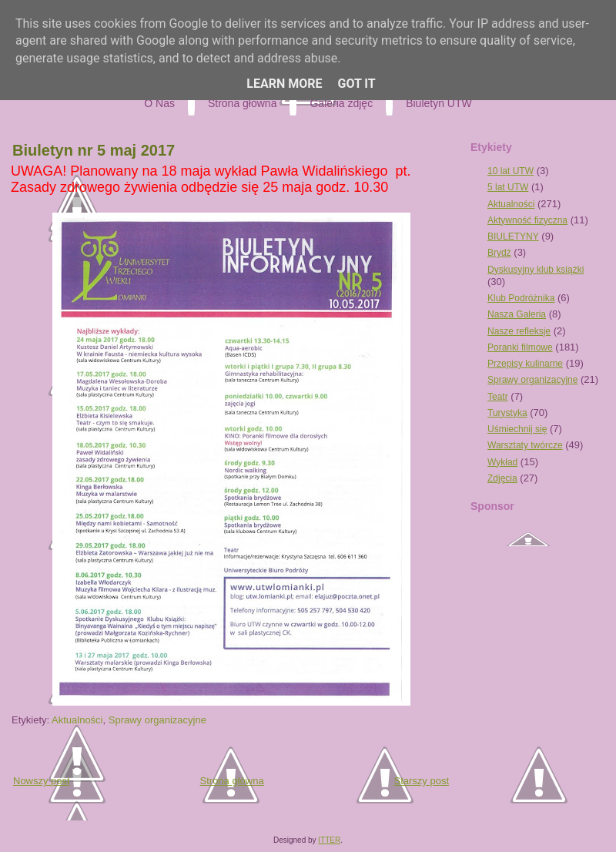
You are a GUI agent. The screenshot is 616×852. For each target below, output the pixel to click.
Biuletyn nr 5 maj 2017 (94, 150)
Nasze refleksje (519, 331)
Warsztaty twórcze (525, 445)
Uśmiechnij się (517, 429)
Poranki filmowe (520, 347)
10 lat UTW (511, 171)
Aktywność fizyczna (527, 220)
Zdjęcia (502, 478)
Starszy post (421, 781)
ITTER (329, 840)
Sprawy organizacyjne (157, 720)
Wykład (502, 462)
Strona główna (232, 781)
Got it (356, 84)
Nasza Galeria (517, 314)
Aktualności (77, 720)
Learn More (284, 84)
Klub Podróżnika (521, 298)
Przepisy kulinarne (525, 364)
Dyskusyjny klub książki (536, 270)
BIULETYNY (513, 236)
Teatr (498, 397)
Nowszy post (42, 781)
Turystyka (507, 413)
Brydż (499, 253)
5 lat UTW (508, 187)
